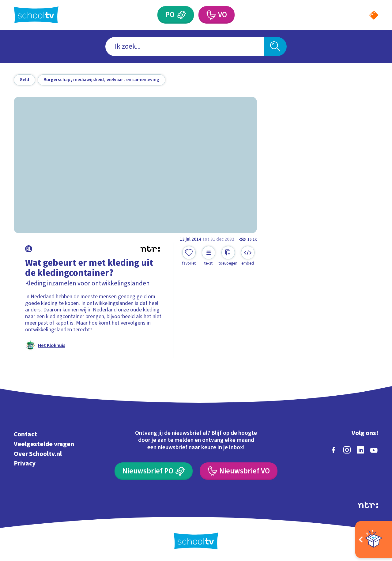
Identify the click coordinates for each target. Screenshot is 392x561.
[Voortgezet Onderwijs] (211, 15)
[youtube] (374, 450)
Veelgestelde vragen (44, 444)
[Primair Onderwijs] (182, 15)
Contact (25, 434)
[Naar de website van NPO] (374, 15)
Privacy (25, 463)
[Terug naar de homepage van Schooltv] (36, 15)
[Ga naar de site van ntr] (368, 505)
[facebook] (334, 450)
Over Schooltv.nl (38, 454)
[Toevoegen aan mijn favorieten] (189, 256)
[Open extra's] (374, 540)
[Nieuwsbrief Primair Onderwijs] (154, 471)
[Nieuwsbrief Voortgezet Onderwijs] (239, 471)
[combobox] (185, 47)
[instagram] (347, 450)
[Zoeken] (275, 47)
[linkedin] (360, 450)
